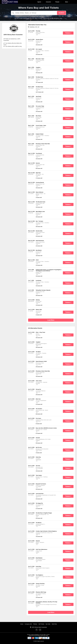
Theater (58, 2)
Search (61, 13)
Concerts (49, 2)
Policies (35, 624)
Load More (51, 320)
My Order (48, 624)
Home (22, 624)
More (67, 2)
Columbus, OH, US (34, 27)
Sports (40, 2)
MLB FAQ (54, 624)
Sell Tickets (41, 624)
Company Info (28, 624)
